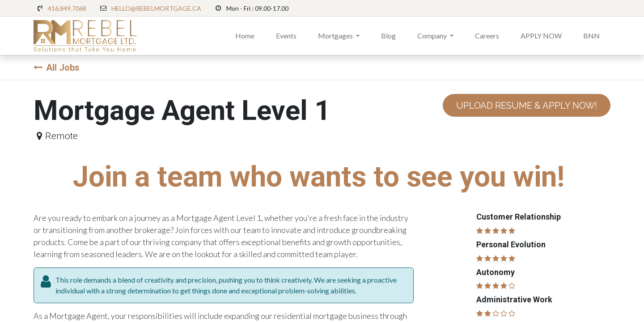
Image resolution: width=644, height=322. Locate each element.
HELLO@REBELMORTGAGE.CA (156, 8)
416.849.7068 (67, 8)
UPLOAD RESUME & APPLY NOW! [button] (527, 106)
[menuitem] (245, 36)
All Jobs (57, 68)
